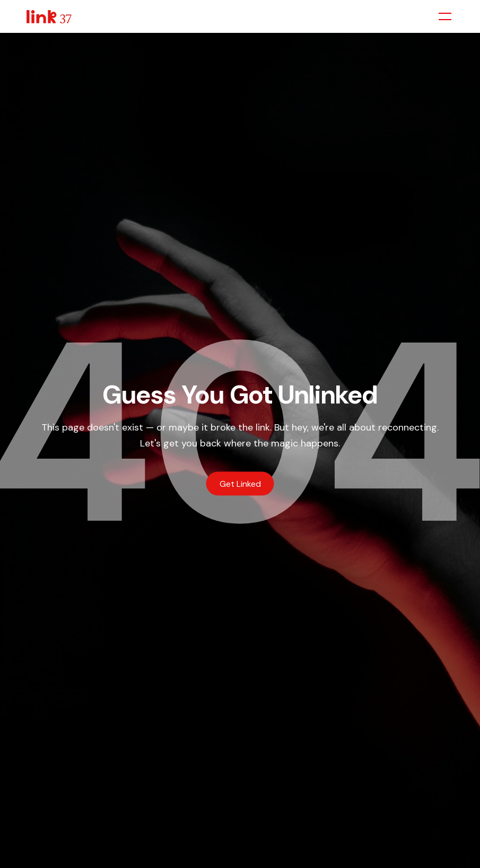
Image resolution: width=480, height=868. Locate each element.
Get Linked (240, 483)
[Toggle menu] (445, 16)
